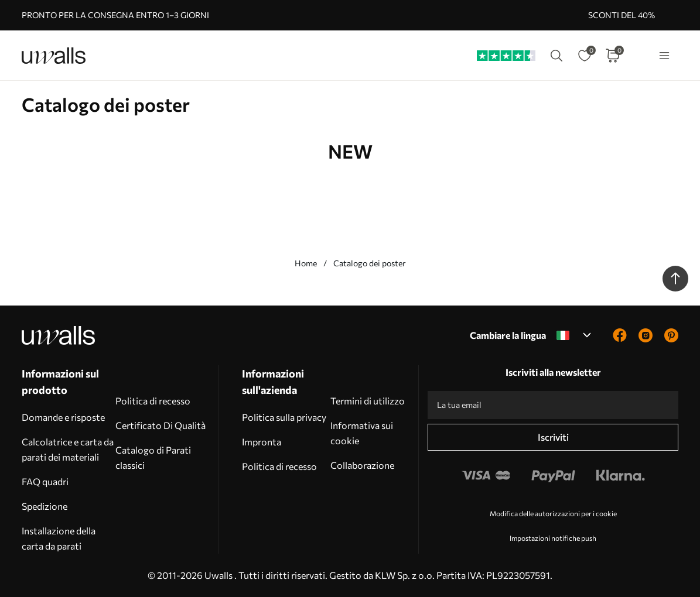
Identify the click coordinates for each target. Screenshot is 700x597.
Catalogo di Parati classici (153, 457)
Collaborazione (362, 465)
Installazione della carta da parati (59, 538)
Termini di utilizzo (368, 401)
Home (306, 263)
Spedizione (45, 506)
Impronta (262, 442)
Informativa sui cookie (362, 433)
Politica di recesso (153, 401)
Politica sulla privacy (284, 417)
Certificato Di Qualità (161, 425)
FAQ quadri (45, 481)
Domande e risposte (63, 417)
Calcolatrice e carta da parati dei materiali (68, 449)
